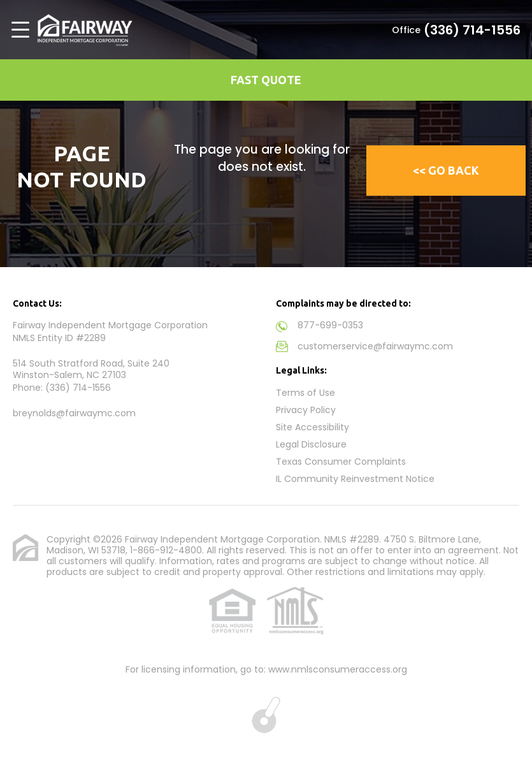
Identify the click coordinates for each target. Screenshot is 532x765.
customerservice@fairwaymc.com (375, 346)
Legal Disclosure (311, 444)
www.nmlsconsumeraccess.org (338, 669)
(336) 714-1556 (472, 30)
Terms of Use (306, 393)
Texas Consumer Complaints (341, 462)
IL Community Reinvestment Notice (355, 479)
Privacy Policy (306, 410)
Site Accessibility (313, 427)
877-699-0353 (330, 325)
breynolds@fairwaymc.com (74, 413)
